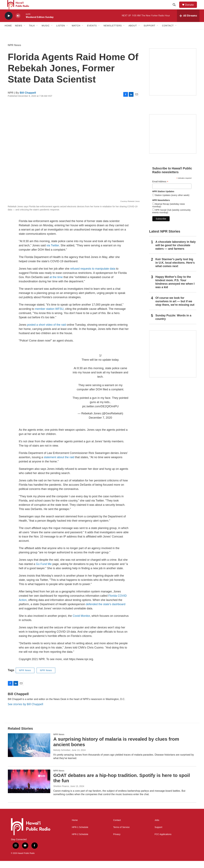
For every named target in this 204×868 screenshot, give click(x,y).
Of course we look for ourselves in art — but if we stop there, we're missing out (175, 308)
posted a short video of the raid (47, 332)
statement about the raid (59, 464)
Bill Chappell (28, 100)
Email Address (160, 189)
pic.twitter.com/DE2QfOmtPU (100, 413)
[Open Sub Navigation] (25, 33)
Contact (117, 827)
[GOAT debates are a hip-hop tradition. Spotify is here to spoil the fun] (29, 788)
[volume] (18, 23)
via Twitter (53, 252)
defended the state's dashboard (106, 611)
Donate (191, 8)
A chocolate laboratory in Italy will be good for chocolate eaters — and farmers (176, 252)
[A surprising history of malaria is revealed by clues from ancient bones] (29, 752)
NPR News (15, 52)
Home (8, 33)
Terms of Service (121, 834)
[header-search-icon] (176, 8)
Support (158, 834)
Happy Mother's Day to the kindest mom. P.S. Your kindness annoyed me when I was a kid (175, 289)
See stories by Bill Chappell (26, 711)
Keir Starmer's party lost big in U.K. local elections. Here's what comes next (175, 270)
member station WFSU (49, 316)
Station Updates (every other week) (172, 202)
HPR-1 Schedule (80, 834)
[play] (9, 23)
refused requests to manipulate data (93, 276)
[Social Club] (173, 141)
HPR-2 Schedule (80, 841)
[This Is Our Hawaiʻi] (173, 361)
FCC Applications (163, 841)
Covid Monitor (81, 623)
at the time (56, 284)
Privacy (117, 841)
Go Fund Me (44, 571)
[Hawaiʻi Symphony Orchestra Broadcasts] (173, 79)
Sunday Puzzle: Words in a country (173, 324)
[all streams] (188, 23)
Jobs (157, 827)
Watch (76, 33)
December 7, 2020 (100, 425)
